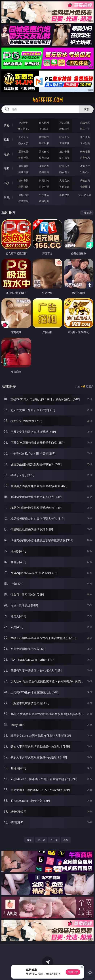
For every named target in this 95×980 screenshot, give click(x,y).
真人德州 (44, 123)
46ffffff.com (47, 100)
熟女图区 (64, 172)
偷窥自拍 (24, 166)
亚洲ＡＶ (24, 137)
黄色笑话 (64, 187)
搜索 (86, 109)
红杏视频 (24, 201)
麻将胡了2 (24, 129)
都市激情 (24, 180)
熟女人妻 (24, 143)
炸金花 (44, 129)
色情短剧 (44, 201)
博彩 (7, 125)
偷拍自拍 (44, 151)
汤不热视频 (85, 195)
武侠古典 (85, 180)
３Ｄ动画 (85, 137)
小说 (7, 183)
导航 (7, 198)
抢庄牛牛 (85, 129)
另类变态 (85, 158)
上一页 (41, 840)
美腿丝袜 (24, 172)
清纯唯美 (44, 172)
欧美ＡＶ (64, 137)
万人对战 (64, 123)
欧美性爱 (85, 151)
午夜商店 (44, 195)
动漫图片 (85, 166)
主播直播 (64, 143)
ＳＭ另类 (85, 143)
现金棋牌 (64, 129)
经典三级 (44, 158)
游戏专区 (85, 123)
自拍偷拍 (44, 137)
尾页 (66, 840)
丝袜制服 (44, 143)
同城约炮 (24, 195)
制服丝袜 (24, 158)
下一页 (54, 840)
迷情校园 (24, 187)
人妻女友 (64, 180)
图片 (7, 169)
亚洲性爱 (24, 151)
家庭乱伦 (44, 180)
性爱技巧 (85, 187)
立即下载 (73, 972)
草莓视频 (64, 195)
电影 (7, 154)
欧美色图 (64, 166)
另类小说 (44, 187)
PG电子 (24, 123)
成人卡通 (64, 151)
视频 (7, 140)
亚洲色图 (44, 166)
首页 (29, 840)
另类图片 (85, 172)
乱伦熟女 (64, 158)
